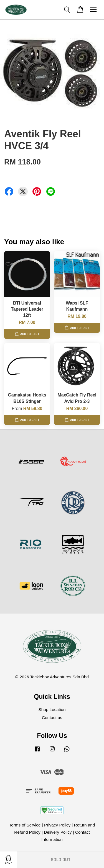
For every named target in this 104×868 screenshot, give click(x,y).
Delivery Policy (58, 832)
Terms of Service (25, 825)
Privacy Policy (57, 825)
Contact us (52, 718)
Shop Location (52, 709)
